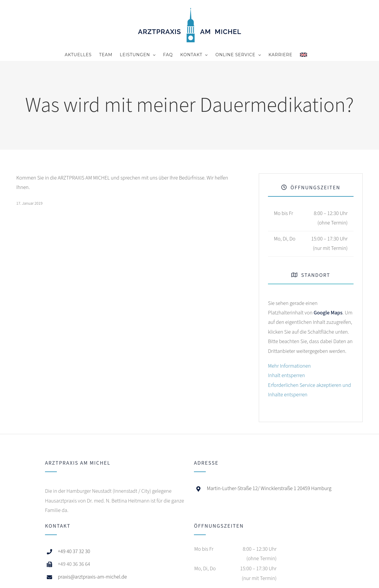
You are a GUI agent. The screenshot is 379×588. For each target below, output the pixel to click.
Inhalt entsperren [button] (286, 375)
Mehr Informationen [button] (289, 366)
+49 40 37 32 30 (74, 551)
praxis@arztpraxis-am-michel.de (92, 577)
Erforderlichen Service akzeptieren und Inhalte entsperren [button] (309, 390)
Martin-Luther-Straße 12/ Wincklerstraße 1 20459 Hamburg (269, 488)
